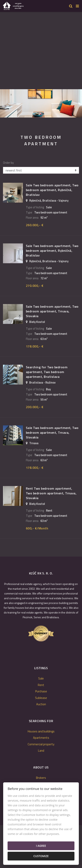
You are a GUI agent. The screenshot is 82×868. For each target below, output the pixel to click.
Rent (41, 685)
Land (41, 751)
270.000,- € (35, 286)
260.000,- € (35, 225)
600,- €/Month (37, 528)
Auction (41, 704)
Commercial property (41, 744)
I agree (41, 846)
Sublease (41, 698)
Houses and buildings (41, 731)
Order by (8, 163)
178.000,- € (35, 346)
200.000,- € (35, 407)
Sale (41, 678)
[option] (41, 103)
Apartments (41, 738)
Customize (41, 856)
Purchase (41, 691)
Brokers (41, 778)
